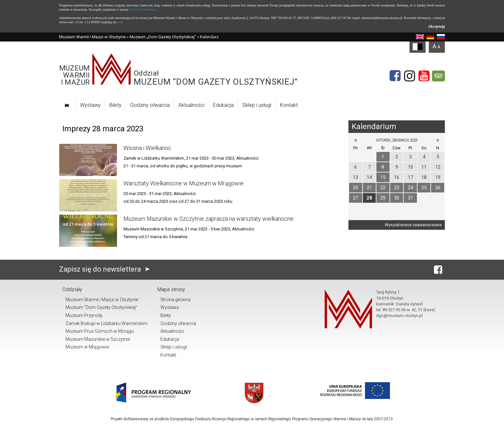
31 (410, 198)
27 (355, 198)
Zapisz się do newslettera (106, 269)
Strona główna (175, 300)
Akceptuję (436, 26)
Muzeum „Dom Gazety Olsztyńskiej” (163, 37)
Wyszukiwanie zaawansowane (413, 225)
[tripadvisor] (438, 76)
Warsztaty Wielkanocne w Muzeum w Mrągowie (184, 183)
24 (410, 188)
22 (383, 188)
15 (383, 177)
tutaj (120, 22)
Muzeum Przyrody (84, 315)
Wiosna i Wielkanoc (147, 148)
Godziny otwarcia (150, 105)
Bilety (115, 105)
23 (397, 188)
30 (397, 198)
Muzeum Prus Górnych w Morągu (100, 331)
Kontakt (289, 105)
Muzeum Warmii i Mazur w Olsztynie (92, 37)
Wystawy (90, 105)
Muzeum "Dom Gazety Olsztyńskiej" (101, 307)
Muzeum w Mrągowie (87, 347)
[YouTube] (424, 76)
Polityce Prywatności (143, 9)
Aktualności (191, 105)
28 (369, 198)
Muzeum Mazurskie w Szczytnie (98, 339)
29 (383, 198)
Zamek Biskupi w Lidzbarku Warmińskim (107, 323)
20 (355, 188)
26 (438, 188)
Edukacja (223, 105)
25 (424, 188)
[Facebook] (395, 76)
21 (369, 188)
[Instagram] (410, 76)
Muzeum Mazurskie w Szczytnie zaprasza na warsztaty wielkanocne (208, 219)
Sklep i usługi (257, 105)
